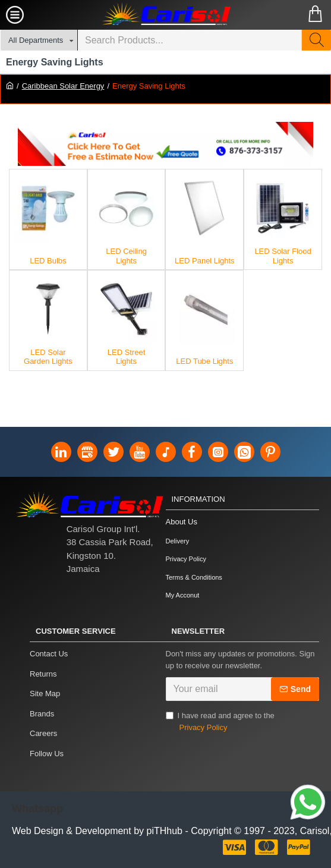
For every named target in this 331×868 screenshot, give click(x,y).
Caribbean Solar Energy (63, 86)
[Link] (308, 804)
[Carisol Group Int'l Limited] (166, 15)
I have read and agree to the (220, 722)
